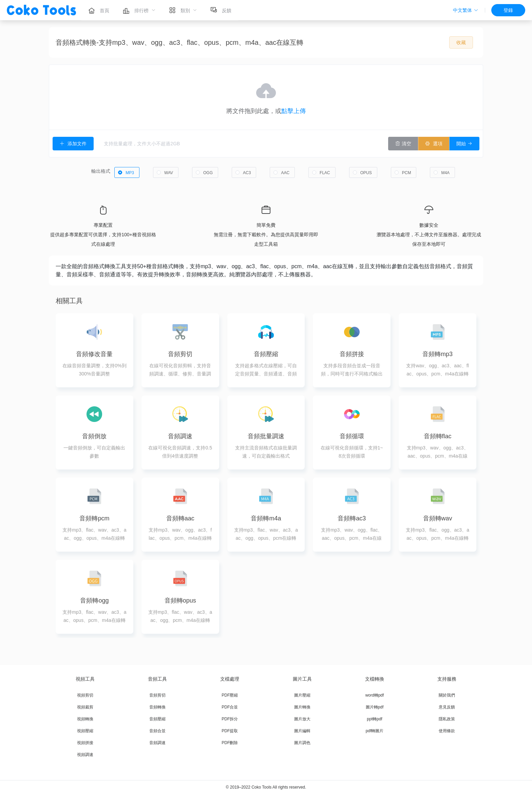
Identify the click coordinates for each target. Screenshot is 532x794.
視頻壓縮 (85, 731)
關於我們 (447, 695)
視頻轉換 (85, 719)
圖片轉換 (302, 707)
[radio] (127, 172)
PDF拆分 (230, 719)
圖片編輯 (302, 731)
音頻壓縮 (157, 719)
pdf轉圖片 (375, 731)
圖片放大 (302, 719)
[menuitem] (99, 10)
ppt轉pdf (374, 719)
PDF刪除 (230, 743)
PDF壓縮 (230, 695)
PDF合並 (230, 707)
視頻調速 (85, 755)
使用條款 (447, 731)
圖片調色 (302, 743)
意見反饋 (447, 707)
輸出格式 (101, 171)
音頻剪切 (157, 695)
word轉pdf (375, 695)
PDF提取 (230, 731)
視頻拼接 (85, 743)
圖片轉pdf (375, 707)
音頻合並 (157, 731)
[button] (466, 10)
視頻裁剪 (85, 707)
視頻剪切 (85, 695)
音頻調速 (157, 743)
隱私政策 (447, 719)
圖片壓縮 (302, 695)
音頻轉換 (157, 707)
